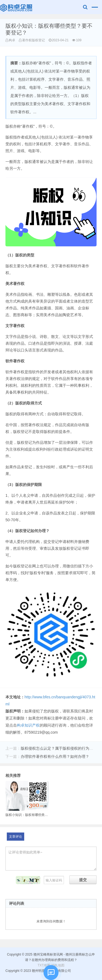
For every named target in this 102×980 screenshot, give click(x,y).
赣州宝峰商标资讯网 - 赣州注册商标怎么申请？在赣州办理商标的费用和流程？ (17, 8)
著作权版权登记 (33, 40)
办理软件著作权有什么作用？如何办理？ (55, 756)
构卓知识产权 (28, 725)
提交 (83, 880)
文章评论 (16, 837)
